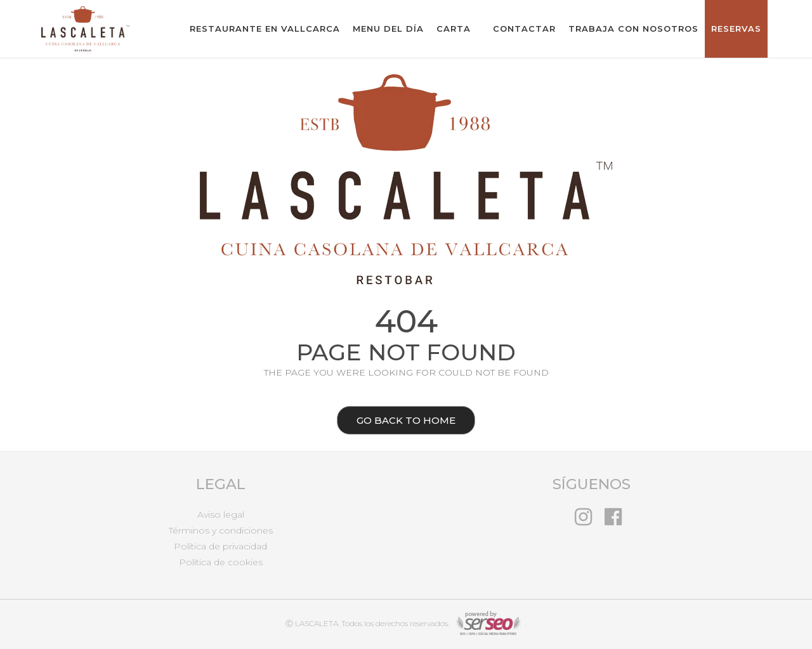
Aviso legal (221, 515)
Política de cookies (221, 562)
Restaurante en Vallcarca (265, 29)
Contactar (524, 29)
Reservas (736, 29)
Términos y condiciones (221, 530)
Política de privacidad (220, 546)
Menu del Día (388, 29)
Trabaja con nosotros (633, 29)
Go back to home (396, 422)
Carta (454, 29)
